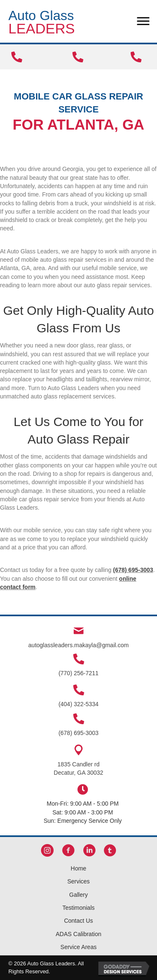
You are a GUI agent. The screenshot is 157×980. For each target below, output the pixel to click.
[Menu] (143, 21)
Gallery (78, 895)
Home (78, 868)
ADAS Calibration (78, 934)
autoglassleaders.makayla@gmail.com (79, 645)
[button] (47, 852)
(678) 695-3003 (133, 570)
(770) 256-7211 (79, 673)
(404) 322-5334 (79, 704)
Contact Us (78, 921)
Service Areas (78, 947)
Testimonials (78, 908)
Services (79, 881)
